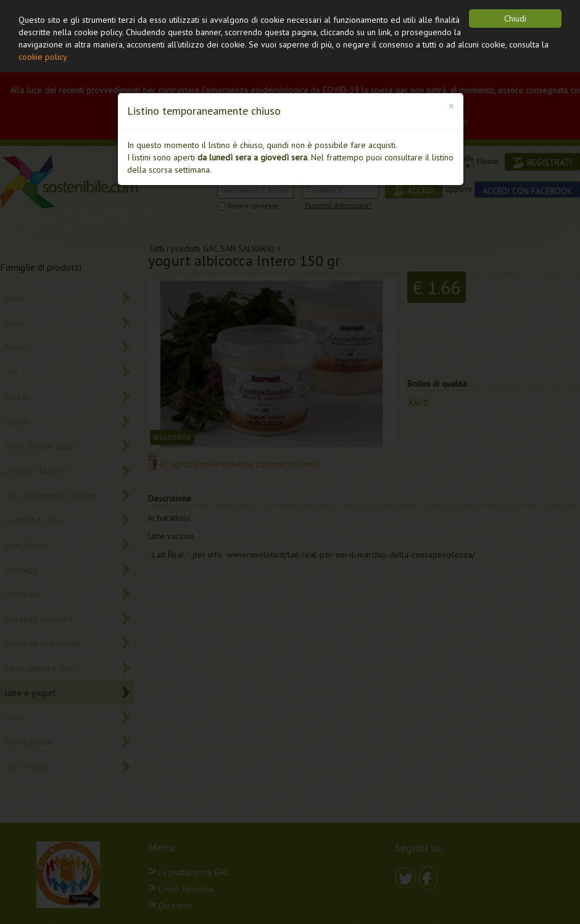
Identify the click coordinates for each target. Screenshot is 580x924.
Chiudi (515, 19)
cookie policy (43, 57)
